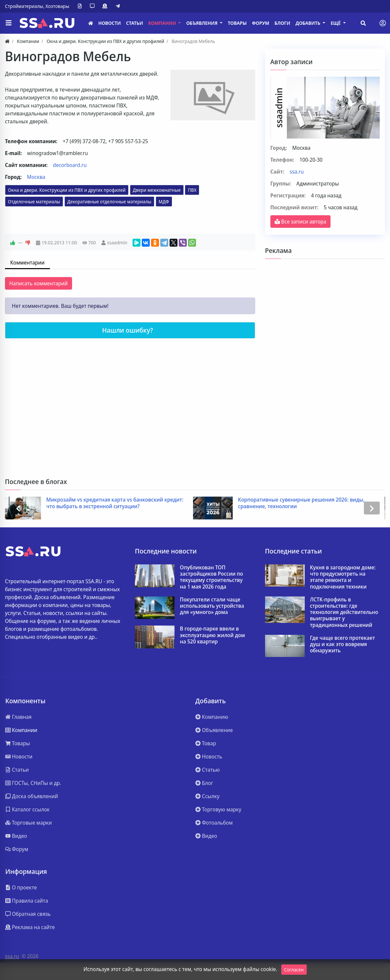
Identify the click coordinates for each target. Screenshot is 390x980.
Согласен (294, 970)
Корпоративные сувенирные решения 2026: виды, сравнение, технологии (305, 503)
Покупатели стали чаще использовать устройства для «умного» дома (212, 606)
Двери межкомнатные (157, 190)
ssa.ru (297, 172)
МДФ (164, 202)
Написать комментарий (39, 283)
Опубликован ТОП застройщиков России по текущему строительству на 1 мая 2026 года (211, 577)
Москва (36, 177)
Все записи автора (301, 222)
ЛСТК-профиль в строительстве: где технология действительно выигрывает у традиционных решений (344, 612)
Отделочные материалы (34, 202)
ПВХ (192, 190)
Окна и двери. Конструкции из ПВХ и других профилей (67, 190)
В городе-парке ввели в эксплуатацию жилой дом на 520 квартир (212, 635)
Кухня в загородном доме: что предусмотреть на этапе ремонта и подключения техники (343, 577)
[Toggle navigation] (383, 23)
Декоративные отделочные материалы (109, 202)
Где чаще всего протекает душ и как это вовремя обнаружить (343, 644)
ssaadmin (117, 243)
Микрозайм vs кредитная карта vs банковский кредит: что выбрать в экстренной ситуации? (118, 503)
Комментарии (27, 263)
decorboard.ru (70, 165)
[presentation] (18, 508)
